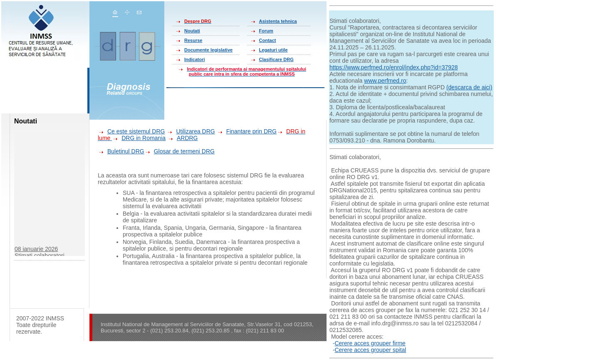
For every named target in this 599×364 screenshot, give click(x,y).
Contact (268, 40)
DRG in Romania (144, 138)
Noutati (192, 31)
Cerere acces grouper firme (370, 343)
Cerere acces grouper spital (370, 350)
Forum (266, 31)
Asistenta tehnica (278, 21)
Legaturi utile (274, 50)
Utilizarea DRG (191, 131)
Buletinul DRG (121, 151)
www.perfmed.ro (385, 81)
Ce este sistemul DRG (131, 131)
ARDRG (187, 138)
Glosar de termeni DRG (179, 151)
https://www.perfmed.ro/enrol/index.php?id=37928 (394, 67)
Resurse (193, 40)
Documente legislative (208, 50)
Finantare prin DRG (247, 131)
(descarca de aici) (469, 87)
